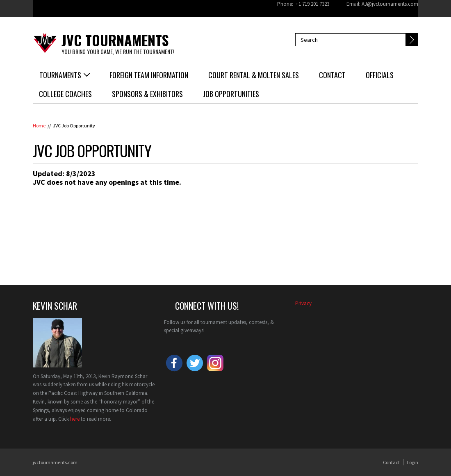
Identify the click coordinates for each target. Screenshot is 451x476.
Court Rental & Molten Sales (254, 75)
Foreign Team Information (149, 75)
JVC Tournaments (115, 40)
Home (39, 126)
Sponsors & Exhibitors (147, 94)
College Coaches (65, 94)
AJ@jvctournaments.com (390, 4)
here (75, 419)
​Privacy (303, 303)
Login (412, 462)
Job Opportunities (231, 94)
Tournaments (60, 75)
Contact (332, 75)
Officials (380, 75)
